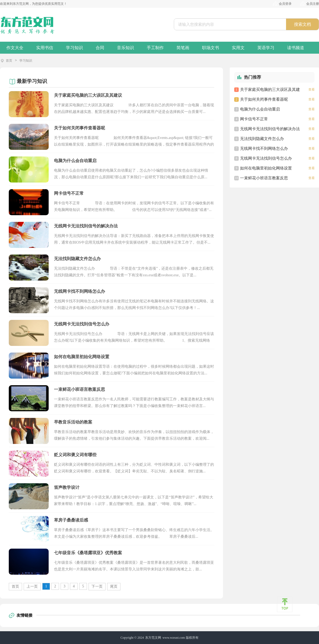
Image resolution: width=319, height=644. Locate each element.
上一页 (32, 586)
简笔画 (183, 48)
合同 (100, 48)
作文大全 (15, 48)
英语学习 (266, 48)
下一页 (97, 586)
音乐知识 (125, 48)
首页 (9, 61)
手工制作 (155, 48)
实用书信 (45, 48)
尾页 (114, 586)
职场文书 (211, 48)
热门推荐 (253, 77)
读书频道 (296, 48)
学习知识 (74, 48)
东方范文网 (153, 638)
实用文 (238, 48)
